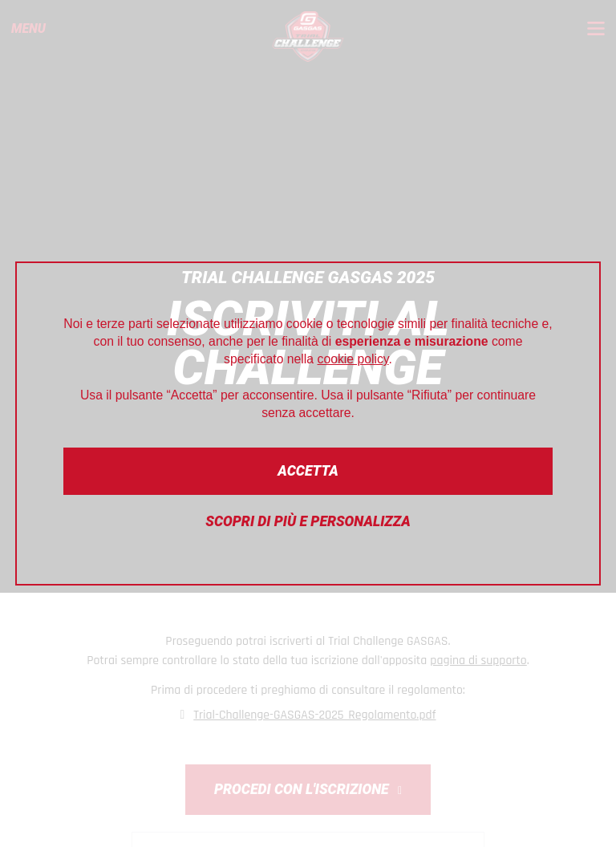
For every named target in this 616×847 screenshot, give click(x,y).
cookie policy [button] (353, 359)
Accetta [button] (308, 471)
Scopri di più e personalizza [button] (308, 521)
